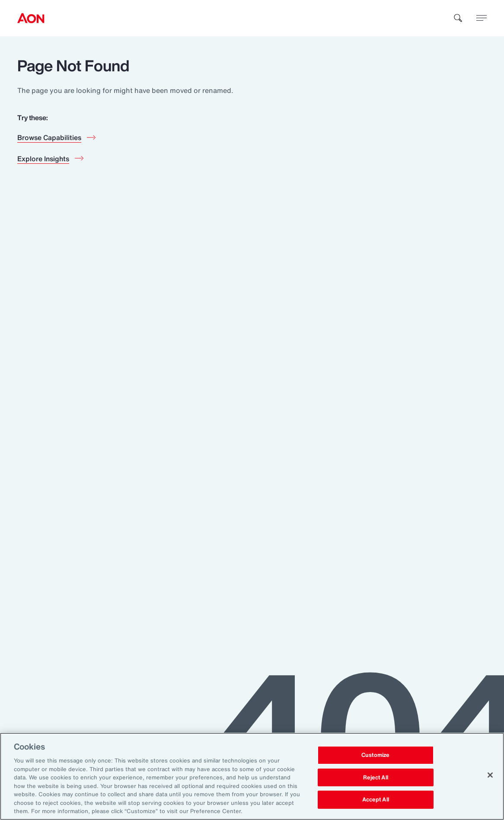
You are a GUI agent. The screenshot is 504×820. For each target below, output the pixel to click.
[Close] (490, 775)
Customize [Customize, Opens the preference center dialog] (375, 755)
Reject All (376, 777)
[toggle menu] (482, 18)
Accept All (376, 800)
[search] (458, 18)
